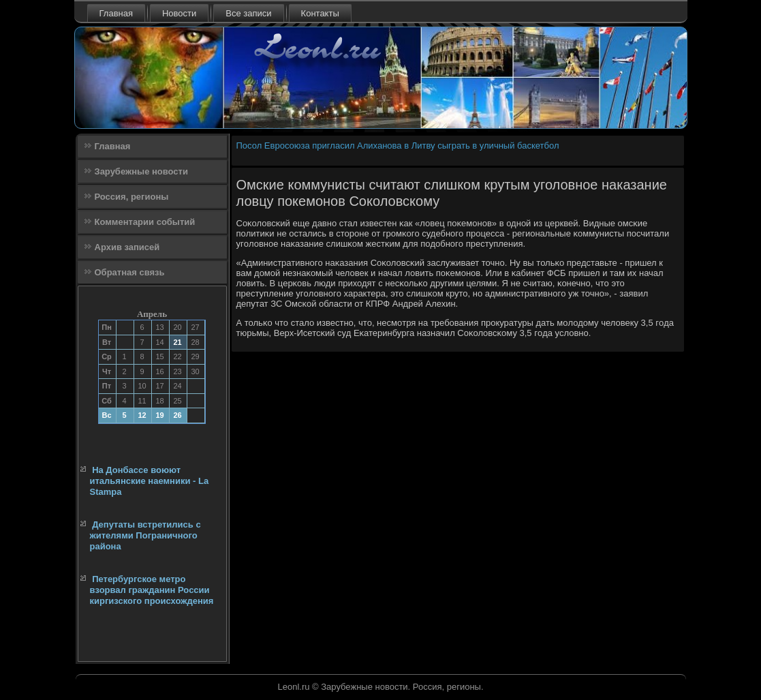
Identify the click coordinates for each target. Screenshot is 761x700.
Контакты (320, 13)
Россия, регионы (132, 197)
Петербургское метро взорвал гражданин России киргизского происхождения (152, 590)
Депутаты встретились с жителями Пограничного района (145, 536)
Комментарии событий (145, 222)
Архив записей (127, 247)
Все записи (248, 13)
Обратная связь (130, 272)
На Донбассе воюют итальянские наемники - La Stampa (150, 481)
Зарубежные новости (141, 171)
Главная (116, 13)
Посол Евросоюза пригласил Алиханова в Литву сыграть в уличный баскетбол (398, 146)
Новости (179, 13)
